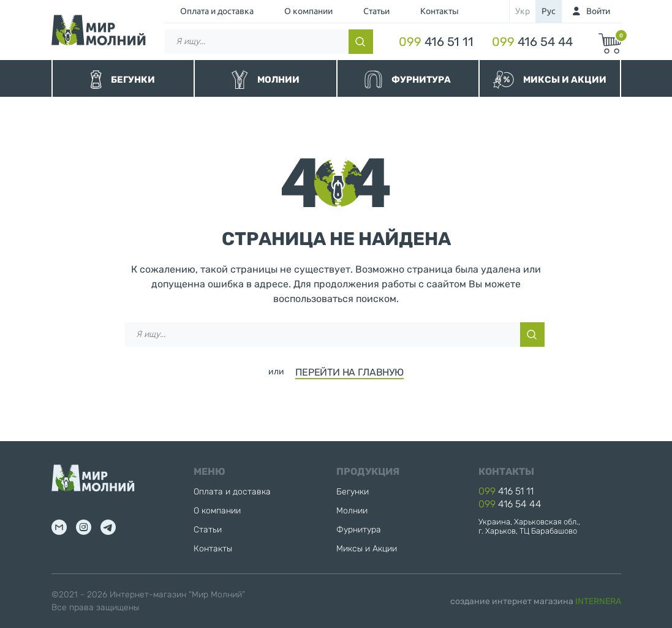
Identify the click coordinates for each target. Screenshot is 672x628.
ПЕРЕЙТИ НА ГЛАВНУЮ (349, 372)
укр (523, 11)
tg (108, 527)
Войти (598, 11)
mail (59, 527)
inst (84, 527)
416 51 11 (436, 42)
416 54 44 (532, 42)
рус (549, 11)
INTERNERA (598, 601)
